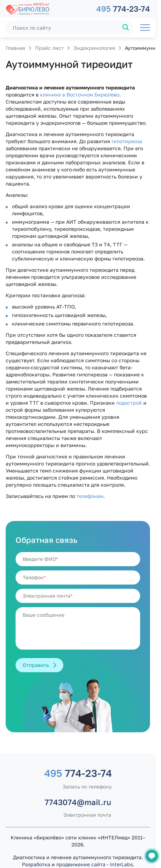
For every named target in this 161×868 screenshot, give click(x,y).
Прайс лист (49, 48)
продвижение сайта (81, 864)
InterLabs (121, 864)
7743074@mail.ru (78, 802)
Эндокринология (94, 48)
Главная (15, 48)
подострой (129, 403)
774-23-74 (123, 9)
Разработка (36, 864)
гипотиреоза (127, 141)
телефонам (90, 496)
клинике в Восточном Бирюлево (80, 95)
